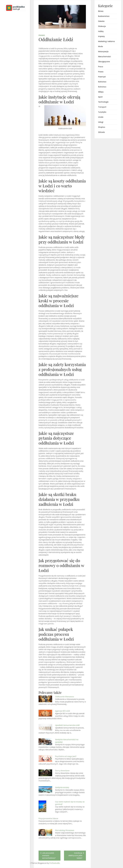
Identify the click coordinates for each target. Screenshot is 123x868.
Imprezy (101, 36)
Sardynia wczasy (62, 787)
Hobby (101, 31)
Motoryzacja (103, 52)
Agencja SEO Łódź (63, 711)
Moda (101, 46)
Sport (100, 97)
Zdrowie (101, 132)
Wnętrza (102, 127)
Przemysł (102, 77)
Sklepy (101, 92)
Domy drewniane (62, 771)
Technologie (103, 102)
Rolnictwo (102, 82)
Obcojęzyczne (104, 62)
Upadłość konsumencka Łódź (67, 725)
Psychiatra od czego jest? (66, 756)
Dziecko (101, 21)
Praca (101, 67)
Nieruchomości (104, 57)
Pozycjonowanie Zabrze (48, 819)
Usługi (101, 122)
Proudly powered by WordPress (12, 859)
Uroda (101, 117)
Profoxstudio (21, 863)
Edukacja (102, 26)
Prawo (42, 35)
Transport (102, 107)
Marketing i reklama (106, 41)
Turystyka (102, 112)
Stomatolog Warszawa (65, 830)
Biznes (101, 11)
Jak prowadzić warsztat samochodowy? (49, 856)
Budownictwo (104, 16)
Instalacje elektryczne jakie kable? (75, 856)
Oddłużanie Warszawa (65, 697)
